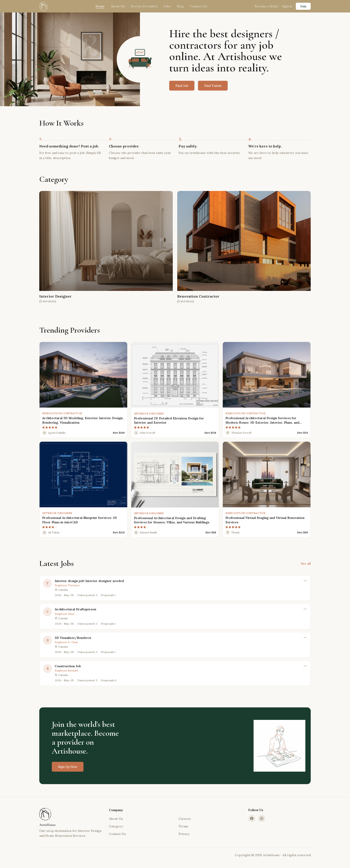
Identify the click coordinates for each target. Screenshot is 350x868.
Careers (185, 819)
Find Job (182, 86)
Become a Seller (267, 6)
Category (116, 826)
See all (306, 563)
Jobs (167, 6)
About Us (118, 6)
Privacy (184, 834)
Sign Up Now (68, 770)
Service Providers (144, 6)
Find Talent (213, 86)
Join (303, 6)
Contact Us (198, 6)
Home (100, 6)
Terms (183, 826)
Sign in (287, 6)
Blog (180, 6)
